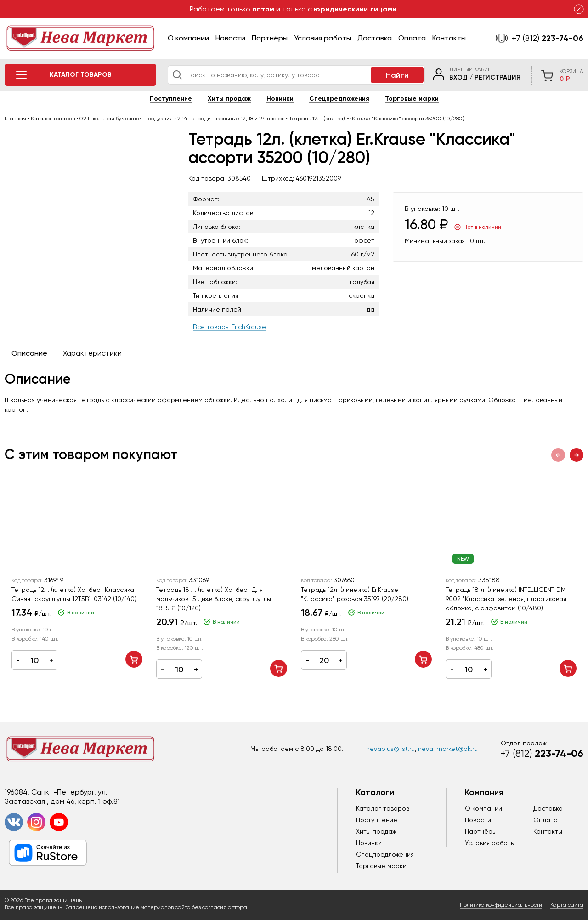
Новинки (280, 99)
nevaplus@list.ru (390, 749)
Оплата (412, 38)
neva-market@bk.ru (448, 749)
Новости (230, 38)
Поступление (171, 99)
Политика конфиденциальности (501, 905)
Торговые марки (412, 99)
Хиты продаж (229, 99)
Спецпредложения (339, 99)
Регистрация (498, 77)
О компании (188, 38)
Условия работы (322, 38)
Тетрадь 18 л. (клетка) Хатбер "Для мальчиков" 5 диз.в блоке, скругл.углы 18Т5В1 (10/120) (214, 599)
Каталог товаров (383, 808)
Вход (458, 77)
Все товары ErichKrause (229, 327)
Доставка (375, 38)
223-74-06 (548, 38)
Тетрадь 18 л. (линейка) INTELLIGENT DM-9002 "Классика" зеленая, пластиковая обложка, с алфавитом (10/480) (507, 599)
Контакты (449, 38)
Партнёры (270, 38)
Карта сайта (567, 905)
